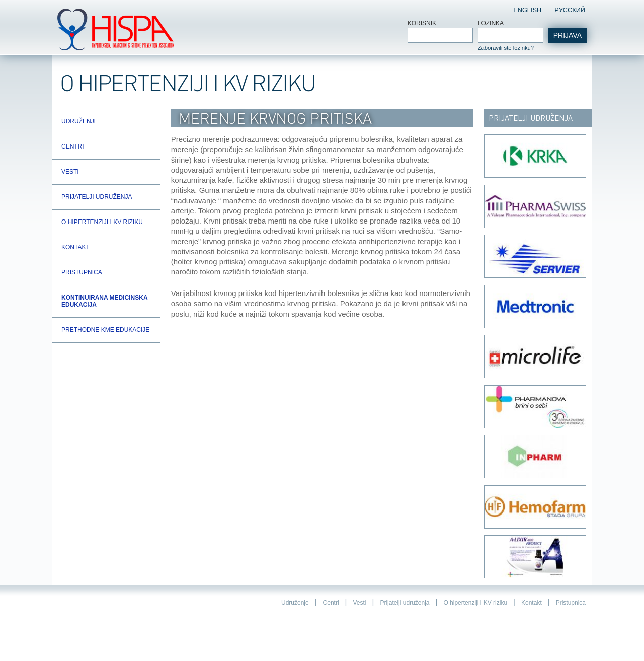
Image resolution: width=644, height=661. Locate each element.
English (527, 10)
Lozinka (491, 23)
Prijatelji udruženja (97, 197)
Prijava (568, 35)
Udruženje (80, 121)
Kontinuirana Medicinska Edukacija (104, 301)
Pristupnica (82, 272)
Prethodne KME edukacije (105, 330)
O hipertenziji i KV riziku (102, 222)
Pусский (570, 10)
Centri (73, 146)
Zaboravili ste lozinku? (506, 48)
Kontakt (75, 247)
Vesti (70, 172)
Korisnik (422, 23)
